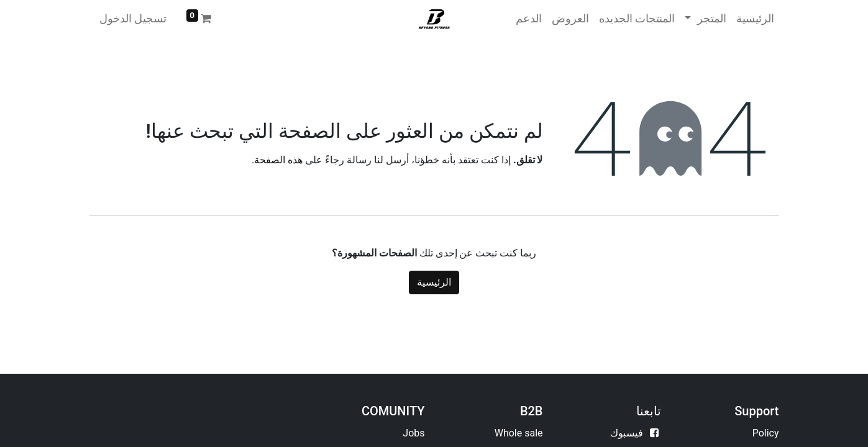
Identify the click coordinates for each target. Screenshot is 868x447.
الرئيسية (434, 282)
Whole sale (519, 433)
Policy (766, 433)
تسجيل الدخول (133, 18)
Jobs (413, 433)
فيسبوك (627, 433)
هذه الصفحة (278, 160)
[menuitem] (755, 18)
